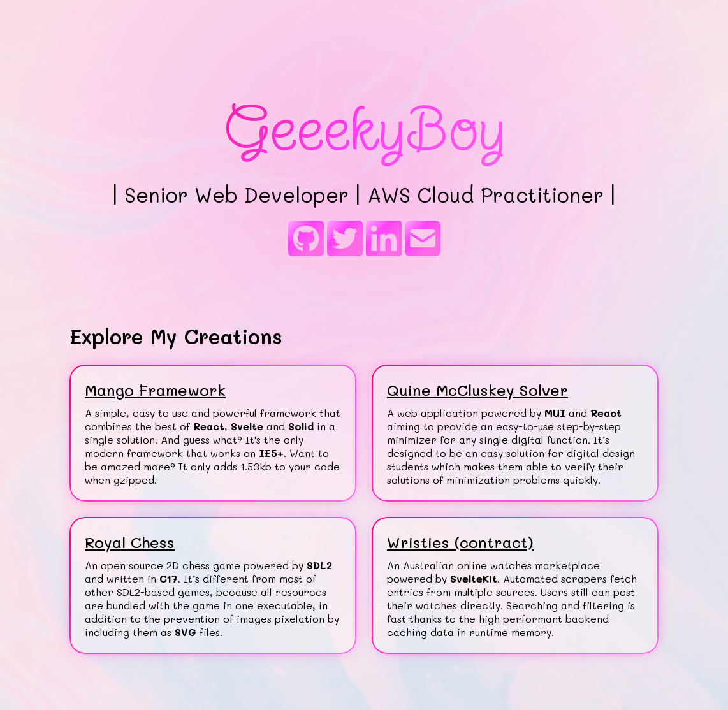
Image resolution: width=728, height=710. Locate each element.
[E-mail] (423, 240)
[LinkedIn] (384, 240)
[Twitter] (345, 240)
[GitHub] (306, 240)
